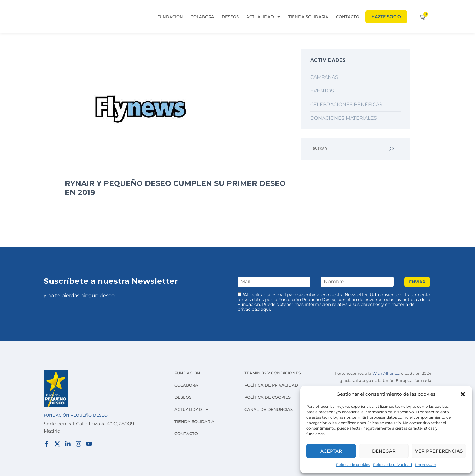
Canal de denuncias (269, 409)
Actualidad (264, 17)
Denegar (384, 451)
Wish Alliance (386, 373)
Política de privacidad (392, 465)
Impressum (426, 465)
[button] (463, 394)
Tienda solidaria (308, 17)
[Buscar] (391, 149)
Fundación (170, 17)
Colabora (202, 17)
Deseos (230, 17)
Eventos (322, 91)
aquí (265, 309)
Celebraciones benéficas (346, 104)
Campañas (324, 77)
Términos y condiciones (273, 373)
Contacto (348, 17)
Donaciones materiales (344, 118)
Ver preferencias (439, 451)
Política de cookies (353, 465)
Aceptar (331, 451)
